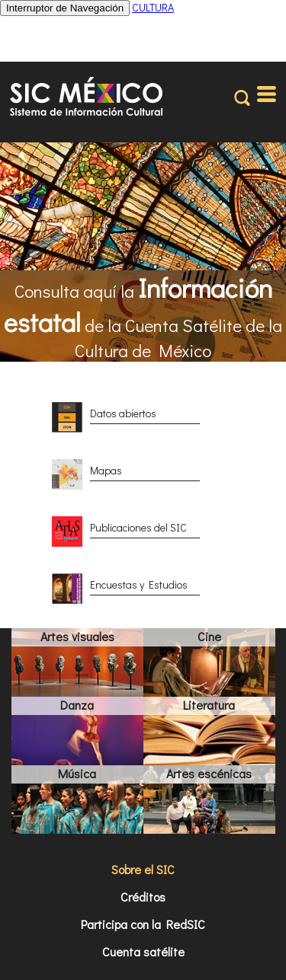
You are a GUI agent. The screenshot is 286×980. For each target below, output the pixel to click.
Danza (77, 705)
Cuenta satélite (143, 951)
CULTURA (153, 7)
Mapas (106, 470)
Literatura (209, 705)
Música (77, 773)
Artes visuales (77, 636)
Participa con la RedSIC (143, 924)
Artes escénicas (209, 773)
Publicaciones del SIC (138, 527)
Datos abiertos (123, 413)
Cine (209, 636)
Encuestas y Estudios (139, 584)
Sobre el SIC (143, 869)
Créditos (143, 897)
